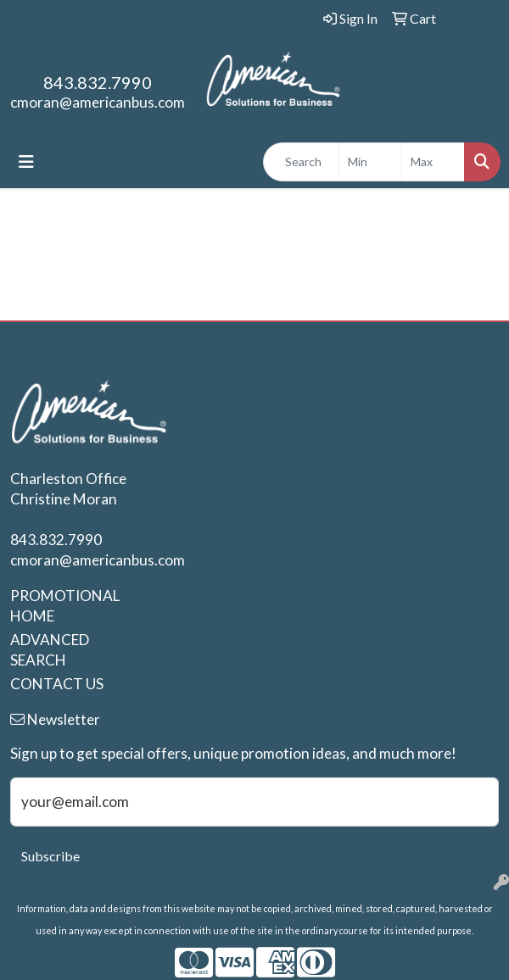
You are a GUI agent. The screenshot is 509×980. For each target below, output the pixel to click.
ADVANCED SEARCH (50, 650)
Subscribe (50, 856)
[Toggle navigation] (26, 161)
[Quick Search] (301, 162)
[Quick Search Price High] (433, 162)
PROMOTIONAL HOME (64, 606)
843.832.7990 (98, 82)
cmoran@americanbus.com (98, 102)
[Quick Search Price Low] (370, 162)
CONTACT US (57, 684)
